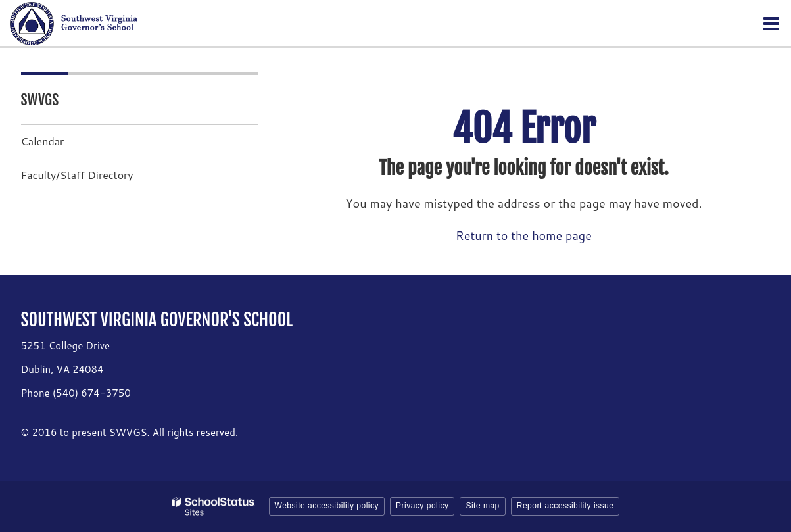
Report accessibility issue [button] (565, 506)
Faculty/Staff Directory (77, 175)
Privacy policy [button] (422, 506)
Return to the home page (524, 235)
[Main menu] (771, 23)
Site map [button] (482, 506)
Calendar (43, 141)
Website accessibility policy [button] (327, 506)
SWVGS (40, 100)
